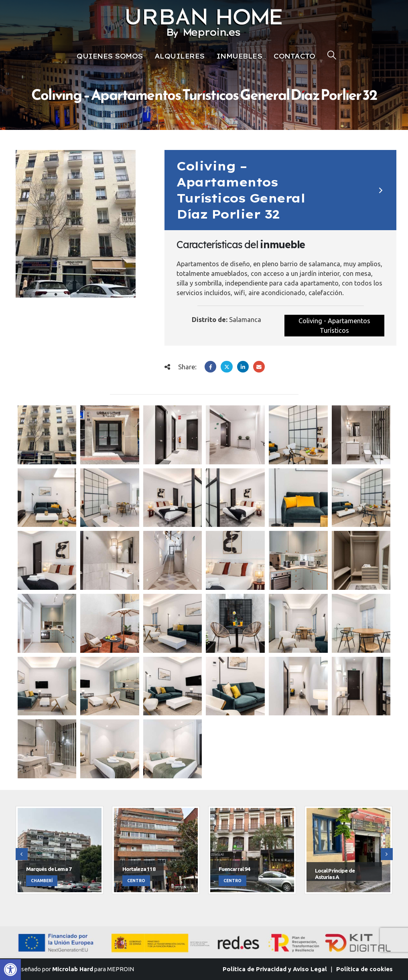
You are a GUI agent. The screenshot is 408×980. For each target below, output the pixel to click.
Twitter (226, 367)
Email (259, 367)
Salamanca (245, 320)
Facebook (210, 367)
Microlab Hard (73, 969)
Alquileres (180, 56)
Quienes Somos (110, 56)
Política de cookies (364, 969)
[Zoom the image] (204, 8)
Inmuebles (239, 56)
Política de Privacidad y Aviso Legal (275, 969)
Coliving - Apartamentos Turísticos (334, 326)
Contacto (294, 56)
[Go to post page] (47, 435)
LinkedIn (243, 367)
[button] (10, 970)
